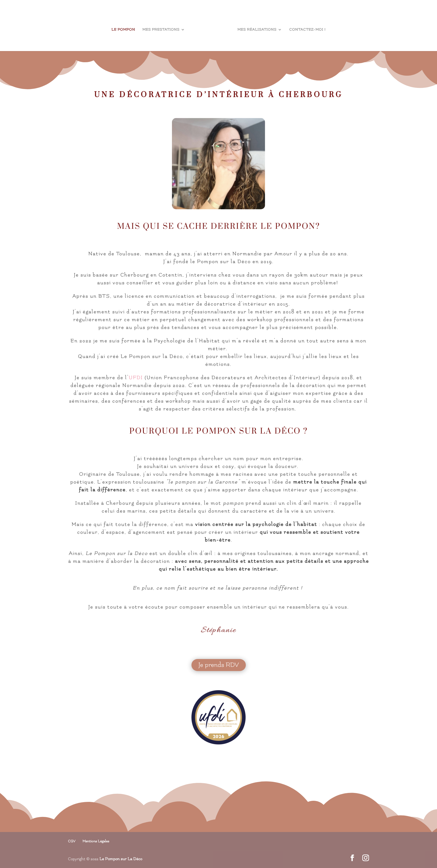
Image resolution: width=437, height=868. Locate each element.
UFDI (136, 378)
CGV (72, 841)
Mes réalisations (257, 30)
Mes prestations (161, 30)
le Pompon (123, 30)
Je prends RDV (219, 665)
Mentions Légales (96, 841)
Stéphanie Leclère (208, 113)
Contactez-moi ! (307, 30)
